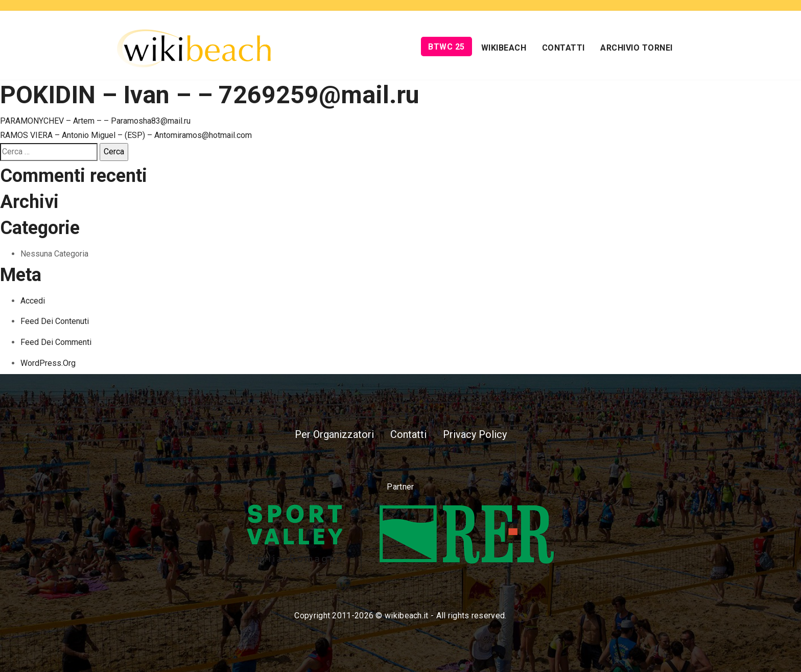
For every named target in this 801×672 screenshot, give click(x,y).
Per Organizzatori (334, 434)
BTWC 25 (446, 47)
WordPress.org (48, 363)
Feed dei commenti (56, 342)
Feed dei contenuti (55, 321)
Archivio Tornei (637, 48)
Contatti (563, 48)
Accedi (33, 301)
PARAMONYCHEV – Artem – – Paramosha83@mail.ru (95, 121)
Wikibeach (504, 48)
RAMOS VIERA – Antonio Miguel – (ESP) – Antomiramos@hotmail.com (126, 135)
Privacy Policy (475, 434)
